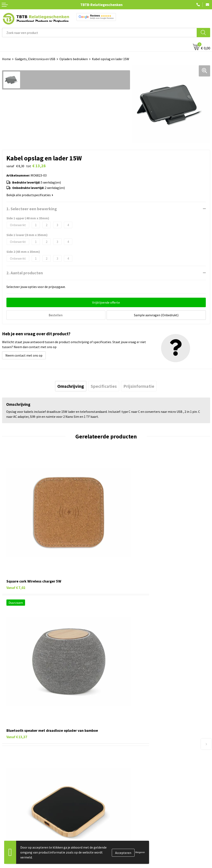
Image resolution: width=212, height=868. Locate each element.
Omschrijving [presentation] (71, 385)
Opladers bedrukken (74, 59)
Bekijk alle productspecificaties (30, 195)
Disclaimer (116, 848)
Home (6, 59)
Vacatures (115, 823)
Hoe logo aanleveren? (123, 783)
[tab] (71, 385)
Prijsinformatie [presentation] (139, 385)
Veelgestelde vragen (122, 752)
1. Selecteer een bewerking (32, 209)
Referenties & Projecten (125, 836)
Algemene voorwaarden (125, 855)
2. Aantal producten (25, 273)
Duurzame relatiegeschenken (23, 829)
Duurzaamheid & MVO (123, 796)
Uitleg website (118, 765)
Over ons (114, 817)
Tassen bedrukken (15, 823)
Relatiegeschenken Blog (125, 829)
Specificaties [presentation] (104, 385)
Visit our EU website (122, 861)
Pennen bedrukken (15, 817)
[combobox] (99, 33)
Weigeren (140, 852)
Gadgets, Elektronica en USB (35, 59)
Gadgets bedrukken (16, 836)
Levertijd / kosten (120, 758)
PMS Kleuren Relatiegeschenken (131, 777)
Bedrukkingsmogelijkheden (128, 771)
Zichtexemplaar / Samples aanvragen (134, 790)
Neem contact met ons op (24, 354)
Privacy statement (121, 842)
